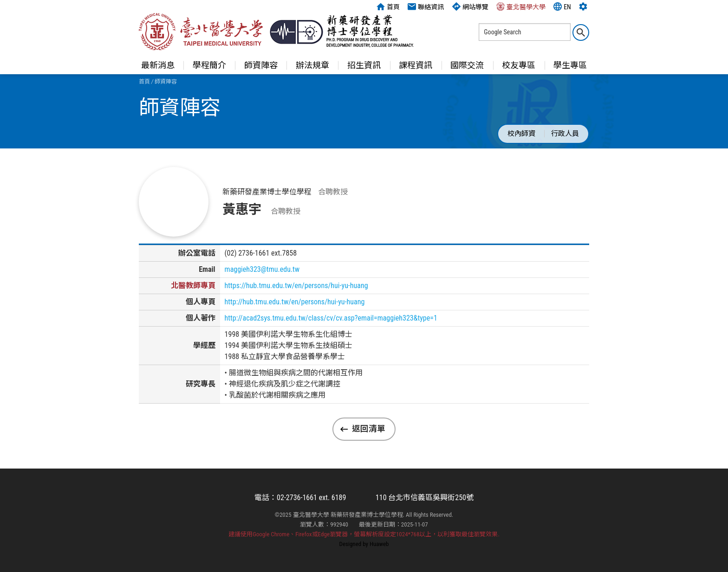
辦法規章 (312, 65)
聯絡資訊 (426, 6)
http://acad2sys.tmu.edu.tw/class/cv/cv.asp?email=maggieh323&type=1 (331, 318)
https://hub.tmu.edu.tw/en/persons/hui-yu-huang (296, 286)
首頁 (388, 6)
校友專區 (519, 65)
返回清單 (369, 429)
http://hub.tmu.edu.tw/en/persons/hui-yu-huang (295, 302)
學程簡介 (209, 65)
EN (562, 6)
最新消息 (158, 65)
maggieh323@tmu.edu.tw (262, 269)
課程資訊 (416, 65)
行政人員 (565, 134)
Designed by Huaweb (364, 544)
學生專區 (570, 65)
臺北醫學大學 (521, 6)
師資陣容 (261, 65)
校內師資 (521, 134)
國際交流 (467, 65)
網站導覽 (470, 6)
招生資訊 (364, 65)
